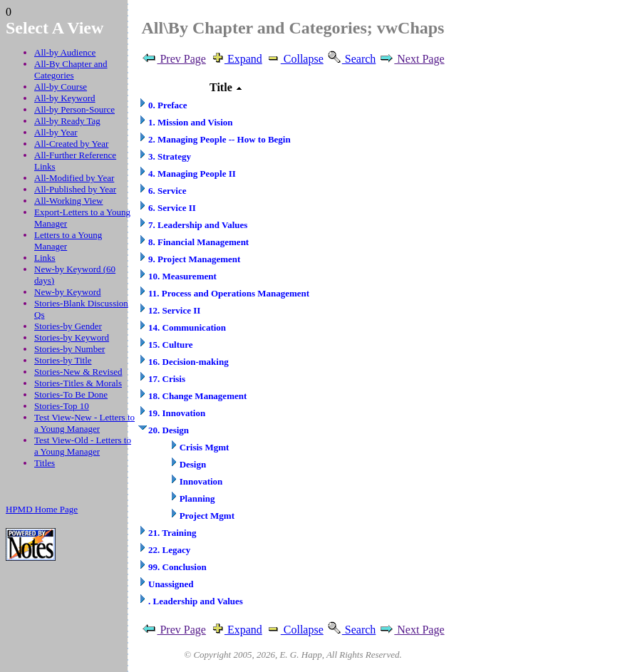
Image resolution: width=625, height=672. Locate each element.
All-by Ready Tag (67, 121)
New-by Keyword (68, 292)
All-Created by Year (71, 144)
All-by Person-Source (74, 109)
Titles (45, 463)
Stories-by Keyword (72, 337)
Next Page (411, 59)
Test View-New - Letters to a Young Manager (84, 423)
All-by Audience (65, 52)
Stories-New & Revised (78, 372)
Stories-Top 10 (62, 406)
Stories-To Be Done (71, 394)
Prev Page (173, 59)
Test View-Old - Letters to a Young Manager (83, 446)
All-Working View (69, 201)
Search (351, 59)
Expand (236, 59)
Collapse (294, 59)
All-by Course (61, 87)
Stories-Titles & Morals (78, 383)
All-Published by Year (75, 189)
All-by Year (56, 132)
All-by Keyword (65, 98)
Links (45, 258)
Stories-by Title (63, 360)
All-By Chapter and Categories (71, 69)
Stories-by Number (69, 349)
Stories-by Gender (68, 326)
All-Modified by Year (74, 178)
